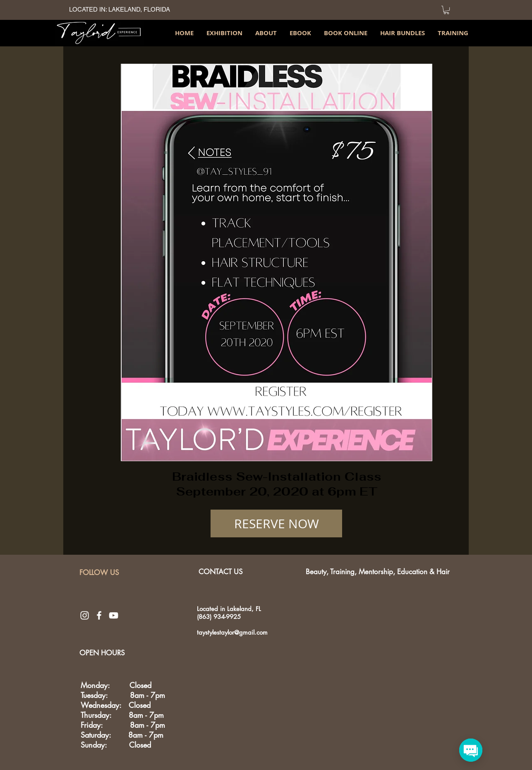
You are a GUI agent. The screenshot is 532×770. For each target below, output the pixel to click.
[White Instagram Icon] (85, 615)
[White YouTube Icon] (114, 615)
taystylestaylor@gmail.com (232, 632)
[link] (446, 10)
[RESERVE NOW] (276, 523)
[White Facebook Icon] (99, 615)
